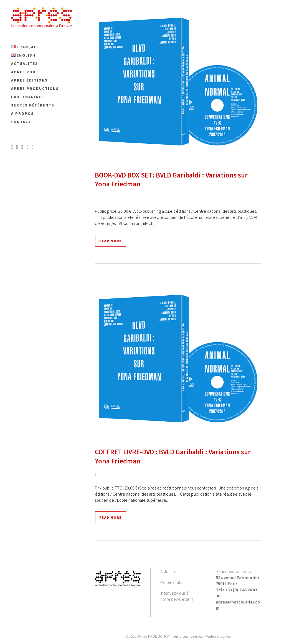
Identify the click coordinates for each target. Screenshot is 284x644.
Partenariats (171, 582)
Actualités (169, 571)
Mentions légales (218, 636)
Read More (111, 241)
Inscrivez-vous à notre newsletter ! (177, 596)
